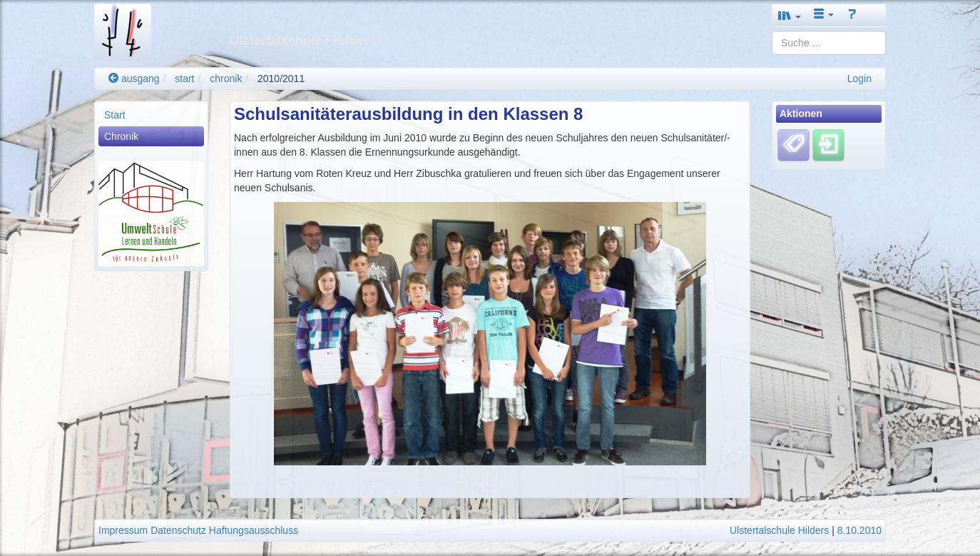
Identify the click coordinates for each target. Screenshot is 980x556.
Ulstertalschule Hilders (779, 530)
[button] (790, 15)
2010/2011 (281, 79)
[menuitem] (151, 115)
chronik (226, 79)
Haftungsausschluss (254, 530)
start (184, 79)
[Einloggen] (828, 145)
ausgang (134, 79)
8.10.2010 (859, 530)
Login (859, 79)
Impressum (123, 530)
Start (115, 115)
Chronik (121, 136)
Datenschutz (178, 530)
